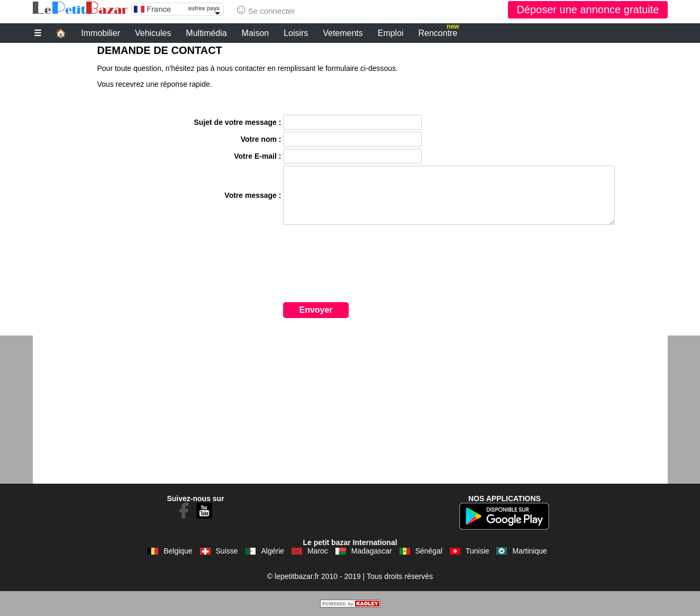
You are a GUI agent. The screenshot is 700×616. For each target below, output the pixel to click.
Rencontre (439, 32)
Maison (256, 33)
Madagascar (372, 551)
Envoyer (316, 310)
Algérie (272, 551)
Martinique (529, 551)
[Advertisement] (350, 410)
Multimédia (206, 33)
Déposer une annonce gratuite (588, 10)
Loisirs (296, 33)
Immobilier (101, 33)
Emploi (391, 33)
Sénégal (429, 551)
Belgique (178, 551)
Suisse (227, 551)
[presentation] (363, 273)
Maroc (318, 551)
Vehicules (153, 33)
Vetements (343, 33)
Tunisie (478, 551)
